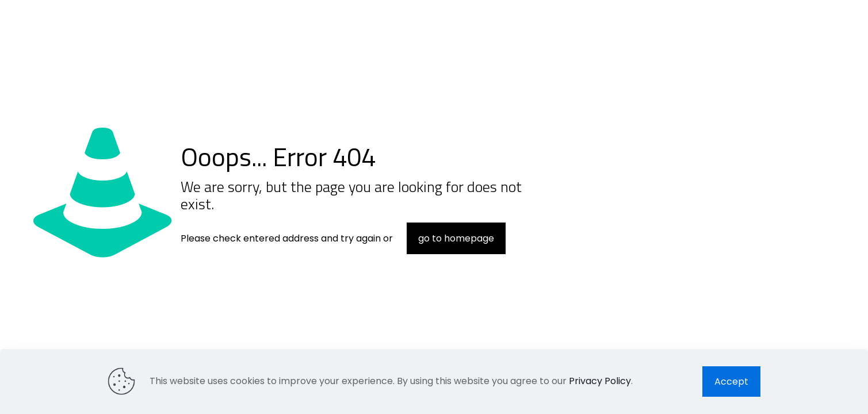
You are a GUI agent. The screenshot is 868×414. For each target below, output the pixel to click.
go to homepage (456, 238)
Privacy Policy (600, 381)
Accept (731, 382)
